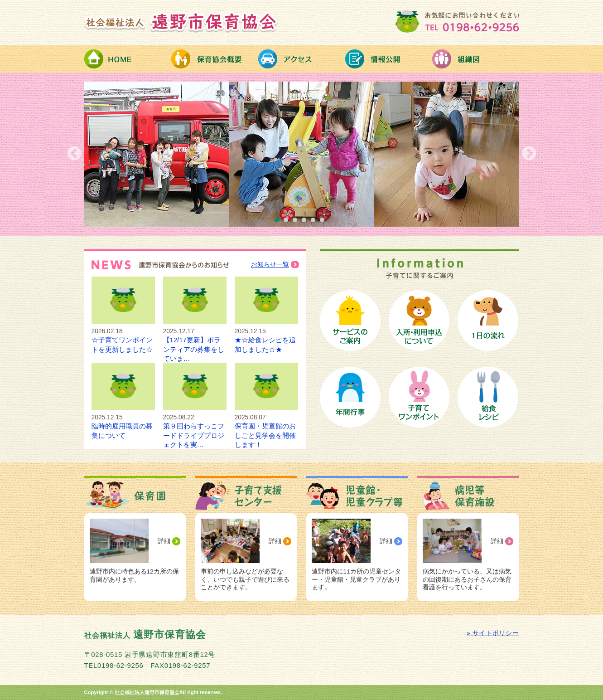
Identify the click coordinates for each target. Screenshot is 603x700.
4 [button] (306, 222)
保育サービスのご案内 (350, 321)
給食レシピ (488, 397)
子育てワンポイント (419, 397)
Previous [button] (74, 154)
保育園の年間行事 (350, 397)
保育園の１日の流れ (488, 321)
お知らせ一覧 (270, 265)
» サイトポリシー (493, 633)
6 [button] (324, 222)
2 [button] (288, 222)
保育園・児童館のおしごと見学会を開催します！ (266, 426)
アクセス (302, 59)
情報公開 (389, 59)
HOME (128, 59)
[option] (302, 154)
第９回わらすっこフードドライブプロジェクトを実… (195, 426)
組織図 (476, 59)
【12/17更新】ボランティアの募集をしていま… (195, 340)
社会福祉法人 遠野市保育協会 (181, 22)
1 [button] (279, 222)
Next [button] (529, 154)
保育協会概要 (215, 59)
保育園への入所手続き (419, 321)
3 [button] (297, 222)
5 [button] (315, 222)
